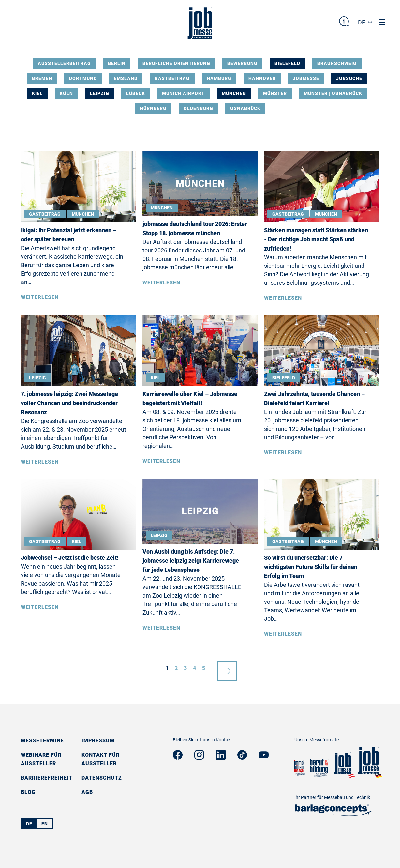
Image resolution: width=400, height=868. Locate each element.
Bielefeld (287, 63)
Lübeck (136, 93)
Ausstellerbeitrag (64, 63)
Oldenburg (198, 108)
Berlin (117, 63)
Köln (66, 93)
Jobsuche (349, 78)
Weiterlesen (40, 297)
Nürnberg (153, 108)
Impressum (98, 741)
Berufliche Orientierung (176, 63)
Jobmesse (306, 78)
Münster (275, 93)
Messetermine (42, 741)
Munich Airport (183, 93)
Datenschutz (102, 778)
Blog (28, 792)
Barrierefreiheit (47, 778)
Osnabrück (245, 108)
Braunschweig (337, 63)
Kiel (37, 93)
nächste (227, 668)
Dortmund (83, 78)
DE (362, 22)
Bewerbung (242, 63)
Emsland (126, 78)
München (234, 93)
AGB (87, 792)
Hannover (262, 78)
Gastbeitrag (172, 78)
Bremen (42, 78)
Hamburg (219, 78)
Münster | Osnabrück (333, 93)
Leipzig (100, 93)
